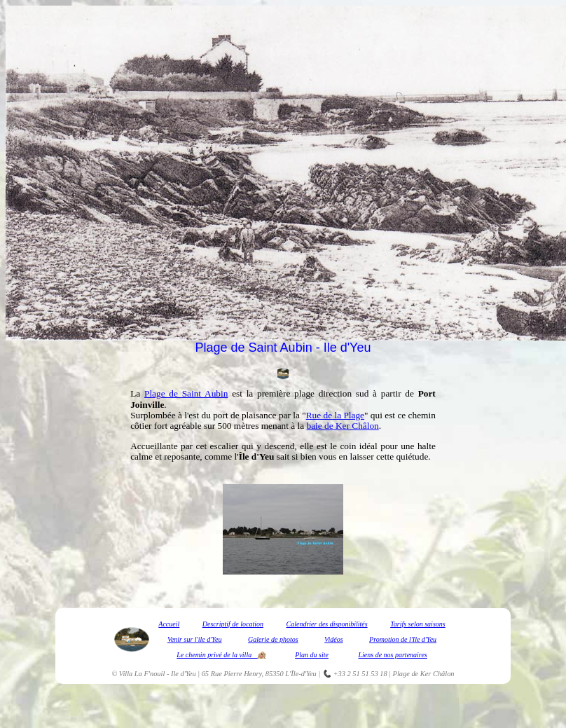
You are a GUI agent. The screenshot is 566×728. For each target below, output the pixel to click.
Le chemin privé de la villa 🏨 (221, 655)
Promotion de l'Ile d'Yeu (403, 639)
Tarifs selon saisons (418, 624)
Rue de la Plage (335, 415)
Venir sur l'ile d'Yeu (195, 639)
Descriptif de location (233, 624)
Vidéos (333, 639)
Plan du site (312, 655)
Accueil (169, 624)
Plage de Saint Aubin (186, 393)
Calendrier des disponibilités (327, 624)
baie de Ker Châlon (342, 426)
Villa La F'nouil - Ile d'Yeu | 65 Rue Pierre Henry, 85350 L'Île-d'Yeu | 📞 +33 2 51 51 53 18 (253, 674)
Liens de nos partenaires (392, 655)
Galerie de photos (273, 639)
